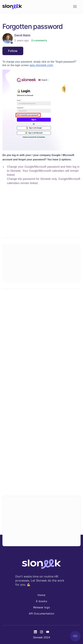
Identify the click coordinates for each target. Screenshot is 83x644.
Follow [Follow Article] (13, 51)
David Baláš (22, 35)
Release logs (42, 607)
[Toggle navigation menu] (75, 7)
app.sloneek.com (41, 65)
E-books (41, 601)
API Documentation (42, 614)
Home (41, 595)
